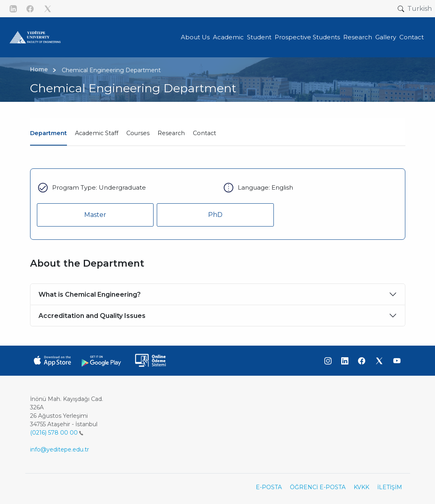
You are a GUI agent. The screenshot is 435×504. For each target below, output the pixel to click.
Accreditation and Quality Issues (92, 316)
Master (95, 215)
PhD (215, 215)
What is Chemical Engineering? (90, 295)
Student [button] (259, 37)
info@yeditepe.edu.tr (60, 449)
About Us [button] (195, 37)
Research (171, 133)
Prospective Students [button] (307, 37)
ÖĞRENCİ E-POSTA (318, 487)
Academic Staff (97, 133)
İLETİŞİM (390, 487)
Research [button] (358, 37)
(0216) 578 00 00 (57, 433)
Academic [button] (228, 37)
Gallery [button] (386, 37)
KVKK (361, 487)
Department (49, 133)
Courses (138, 133)
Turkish (420, 9)
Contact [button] (412, 37)
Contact (204, 133)
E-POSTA (269, 487)
